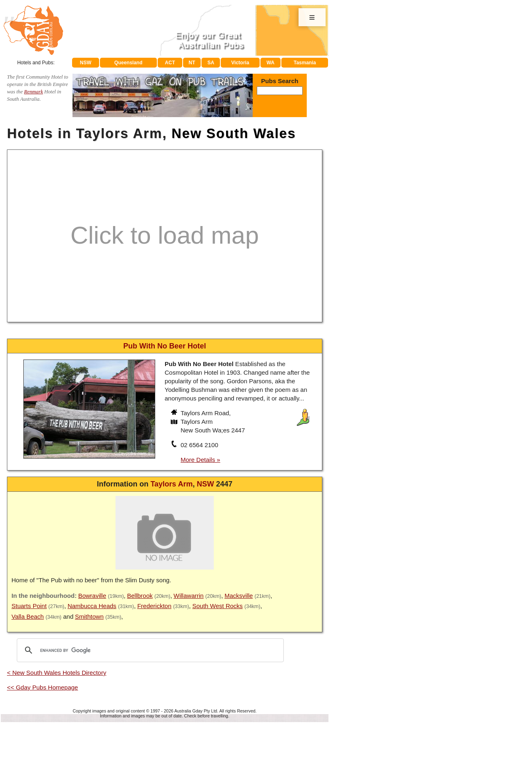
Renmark (34, 92)
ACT (170, 63)
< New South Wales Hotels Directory (57, 673)
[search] (149, 650)
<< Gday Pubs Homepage (42, 687)
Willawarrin (189, 596)
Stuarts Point (29, 606)
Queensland (128, 63)
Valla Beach (28, 616)
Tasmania (305, 63)
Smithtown (89, 616)
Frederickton (154, 606)
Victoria (240, 63)
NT (192, 63)
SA (211, 63)
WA (271, 63)
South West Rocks (218, 606)
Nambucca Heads (92, 606)
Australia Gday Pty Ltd (196, 711)
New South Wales (234, 133)
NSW (86, 63)
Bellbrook (140, 596)
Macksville (239, 596)
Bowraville (92, 596)
